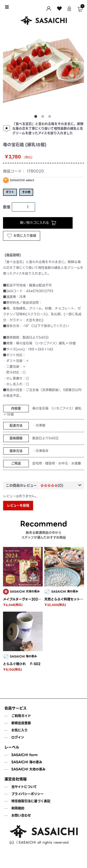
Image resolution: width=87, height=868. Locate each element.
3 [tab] (51, 117)
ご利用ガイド (21, 716)
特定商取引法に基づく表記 (31, 801)
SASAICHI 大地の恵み (28, 769)
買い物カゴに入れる (38, 223)
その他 (26, 192)
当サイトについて (24, 787)
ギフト (10, 192)
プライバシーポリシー (27, 794)
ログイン (18, 737)
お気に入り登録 (22, 236)
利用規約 (18, 808)
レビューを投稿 (18, 505)
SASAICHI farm (24, 755)
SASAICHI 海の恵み (27, 762)
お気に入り (19, 730)
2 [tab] (44, 117)
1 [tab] (37, 117)
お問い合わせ (21, 815)
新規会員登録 (21, 723)
